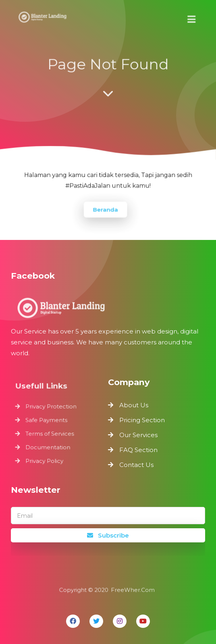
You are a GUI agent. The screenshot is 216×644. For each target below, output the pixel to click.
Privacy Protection (52, 408)
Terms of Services (50, 433)
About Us (134, 405)
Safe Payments (47, 421)
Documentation (49, 446)
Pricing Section (142, 420)
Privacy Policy (46, 458)
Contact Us (136, 465)
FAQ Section (138, 450)
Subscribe (108, 535)
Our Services (138, 435)
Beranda (105, 208)
